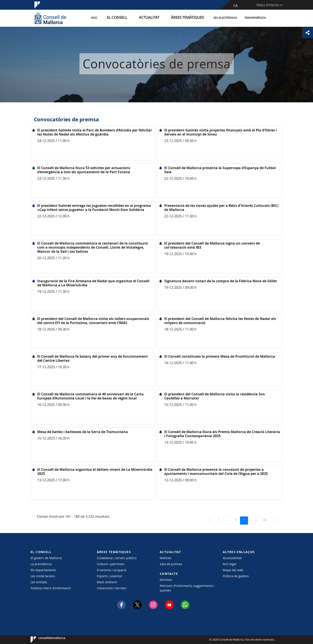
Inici (114, 18)
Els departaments (43, 570)
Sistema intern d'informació (51, 588)
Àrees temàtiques (190, 18)
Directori (166, 580)
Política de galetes (236, 576)
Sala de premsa (171, 564)
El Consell (132, 18)
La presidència (41, 564)
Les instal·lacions (43, 576)
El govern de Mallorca (46, 558)
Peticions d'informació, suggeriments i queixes (187, 588)
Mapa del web (233, 570)
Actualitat (159, 18)
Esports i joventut (109, 576)
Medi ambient (107, 582)
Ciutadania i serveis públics (117, 558)
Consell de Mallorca (44, 640)
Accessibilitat (232, 558)
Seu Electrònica (225, 18)
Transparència (255, 18)
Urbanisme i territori (112, 588)
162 (266, 520)
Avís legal (230, 564)
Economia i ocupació (112, 570)
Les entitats (39, 582)
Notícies (166, 558)
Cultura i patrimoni (111, 564)
